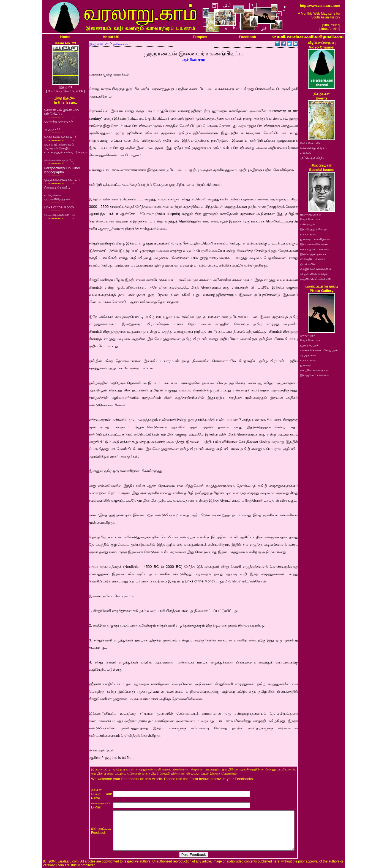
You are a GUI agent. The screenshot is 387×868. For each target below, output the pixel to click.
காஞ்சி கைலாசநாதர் (314, 274)
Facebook (247, 37)
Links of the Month (59, 207)
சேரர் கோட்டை (311, 143)
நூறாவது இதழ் (310, 214)
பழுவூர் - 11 (52, 129)
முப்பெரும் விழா (312, 158)
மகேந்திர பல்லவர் (313, 259)
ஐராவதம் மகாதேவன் (315, 239)
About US (111, 37)
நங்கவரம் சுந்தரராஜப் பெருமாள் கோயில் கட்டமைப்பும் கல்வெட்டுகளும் (65, 148)
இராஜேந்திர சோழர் (314, 229)
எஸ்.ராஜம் (307, 224)
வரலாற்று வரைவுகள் (58, 121)
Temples (200, 37)
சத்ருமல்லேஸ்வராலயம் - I (62, 180)
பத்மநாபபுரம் (309, 345)
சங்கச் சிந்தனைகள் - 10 (59, 215)
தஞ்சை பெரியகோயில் (316, 279)
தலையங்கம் (122, 44)
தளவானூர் (308, 335)
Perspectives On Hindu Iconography (62, 170)
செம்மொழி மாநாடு (314, 148)
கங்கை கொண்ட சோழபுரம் (319, 350)
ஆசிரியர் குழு (193, 59)
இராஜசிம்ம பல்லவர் (314, 375)
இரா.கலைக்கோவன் (314, 244)
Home (65, 37)
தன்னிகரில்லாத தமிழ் (58, 160)
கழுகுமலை (308, 355)
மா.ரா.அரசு (308, 234)
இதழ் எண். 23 (99, 44)
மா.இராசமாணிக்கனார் (316, 269)
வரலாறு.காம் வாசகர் (314, 249)
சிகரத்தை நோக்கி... (57, 187)
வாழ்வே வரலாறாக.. (315, 370)
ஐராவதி (306, 153)
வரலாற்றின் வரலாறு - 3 (60, 137)
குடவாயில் (308, 264)
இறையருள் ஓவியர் (313, 254)
